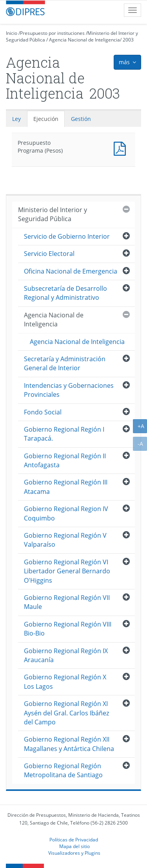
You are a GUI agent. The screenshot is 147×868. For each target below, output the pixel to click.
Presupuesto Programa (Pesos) (122, 148)
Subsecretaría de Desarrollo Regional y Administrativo (65, 293)
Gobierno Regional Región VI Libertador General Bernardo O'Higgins (67, 571)
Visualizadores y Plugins (74, 853)
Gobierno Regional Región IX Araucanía (66, 655)
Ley (16, 119)
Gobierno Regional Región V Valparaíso (65, 540)
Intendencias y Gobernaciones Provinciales (69, 390)
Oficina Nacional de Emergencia (71, 271)
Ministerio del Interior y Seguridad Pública (53, 214)
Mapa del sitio (74, 846)
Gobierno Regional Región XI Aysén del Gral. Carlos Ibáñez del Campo (66, 713)
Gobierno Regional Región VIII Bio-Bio (68, 629)
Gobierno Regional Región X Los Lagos (65, 682)
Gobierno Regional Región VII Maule (67, 602)
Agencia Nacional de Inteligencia (84, 40)
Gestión (81, 119)
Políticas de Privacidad (74, 839)
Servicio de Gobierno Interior (67, 236)
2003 (128, 40)
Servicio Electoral (49, 254)
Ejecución (46, 119)
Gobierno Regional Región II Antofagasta (65, 460)
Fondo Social (43, 412)
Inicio (12, 33)
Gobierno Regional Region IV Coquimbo (66, 513)
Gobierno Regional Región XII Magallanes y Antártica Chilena (69, 744)
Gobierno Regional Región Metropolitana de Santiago (63, 770)
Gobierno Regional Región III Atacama (66, 487)
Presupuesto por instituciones (52, 33)
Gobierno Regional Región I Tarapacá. (64, 434)
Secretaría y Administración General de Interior (65, 363)
